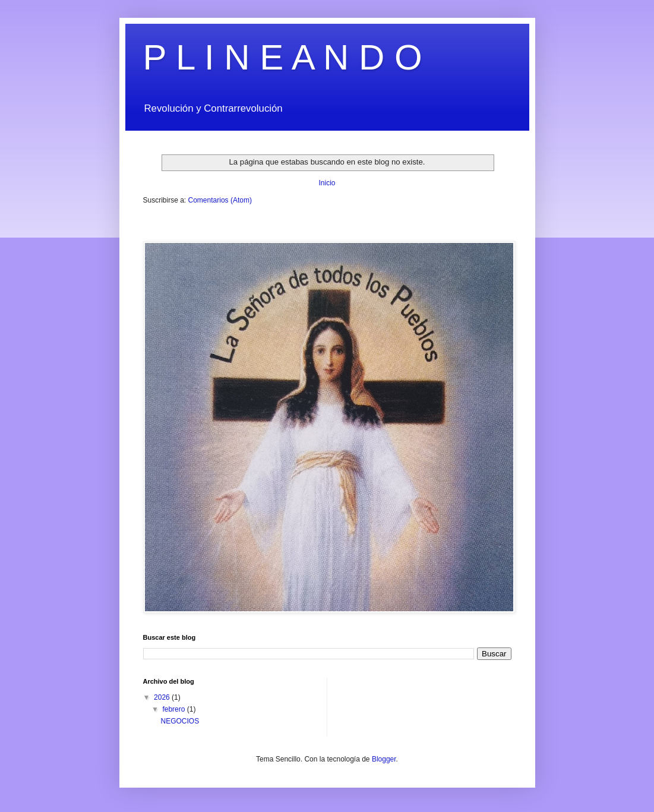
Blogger (384, 759)
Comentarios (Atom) (220, 200)
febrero (174, 709)
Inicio (327, 183)
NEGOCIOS (180, 721)
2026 (163, 697)
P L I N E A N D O (283, 57)
